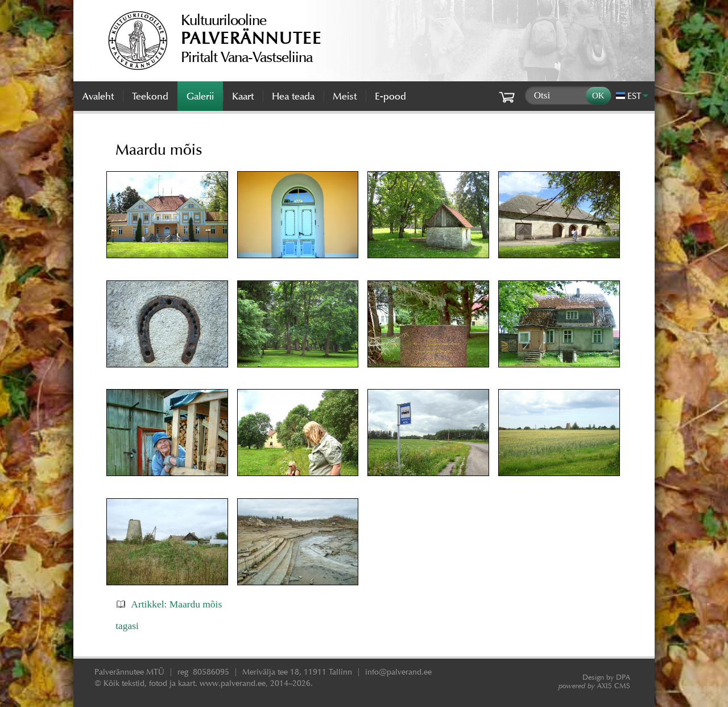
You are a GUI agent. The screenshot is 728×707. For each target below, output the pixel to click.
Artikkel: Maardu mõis (176, 604)
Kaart (243, 96)
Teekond (150, 96)
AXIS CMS (594, 686)
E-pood (390, 96)
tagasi (127, 626)
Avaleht (98, 96)
